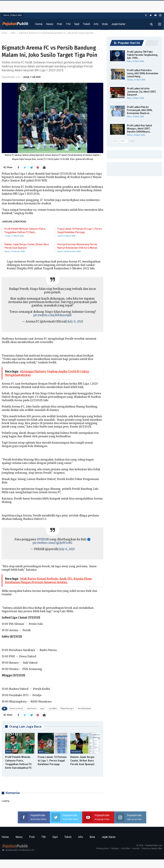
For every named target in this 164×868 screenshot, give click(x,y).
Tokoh (86, 24)
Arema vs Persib (16, 709)
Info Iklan (126, 849)
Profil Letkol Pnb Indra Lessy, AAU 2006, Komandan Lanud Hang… (143, 73)
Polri (59, 24)
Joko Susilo (31, 709)
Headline (76, 752)
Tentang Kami (102, 849)
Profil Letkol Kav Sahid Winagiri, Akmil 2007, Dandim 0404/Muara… (139, 129)
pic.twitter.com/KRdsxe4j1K (52, 315)
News (50, 24)
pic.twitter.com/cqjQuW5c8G (52, 543)
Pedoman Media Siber (152, 849)
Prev (114, 141)
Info (96, 24)
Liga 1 (42, 709)
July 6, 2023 (75, 322)
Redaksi (115, 849)
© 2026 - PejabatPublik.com (149, 845)
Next (124, 141)
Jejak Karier (118, 24)
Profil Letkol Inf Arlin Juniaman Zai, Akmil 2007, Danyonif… (142, 92)
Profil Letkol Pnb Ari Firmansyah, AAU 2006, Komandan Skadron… (140, 110)
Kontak (136, 849)
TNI (68, 24)
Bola (105, 24)
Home (39, 24)
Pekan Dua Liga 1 (67, 709)
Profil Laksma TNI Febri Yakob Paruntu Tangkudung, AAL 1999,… (142, 55)
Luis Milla (53, 709)
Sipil (77, 24)
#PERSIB (43, 539)
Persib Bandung (84, 709)
